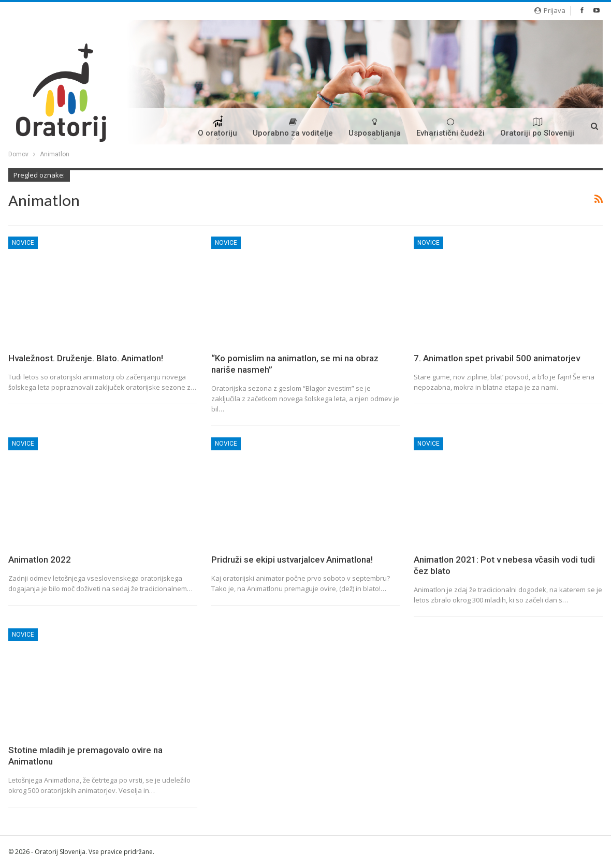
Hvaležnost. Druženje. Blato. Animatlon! (86, 358)
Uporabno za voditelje (293, 128)
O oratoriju (217, 130)
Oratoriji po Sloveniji (537, 128)
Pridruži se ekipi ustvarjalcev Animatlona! (292, 560)
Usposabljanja (375, 128)
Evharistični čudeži (450, 128)
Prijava (550, 10)
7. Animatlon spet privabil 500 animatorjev (497, 358)
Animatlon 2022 (40, 560)
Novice (23, 243)
